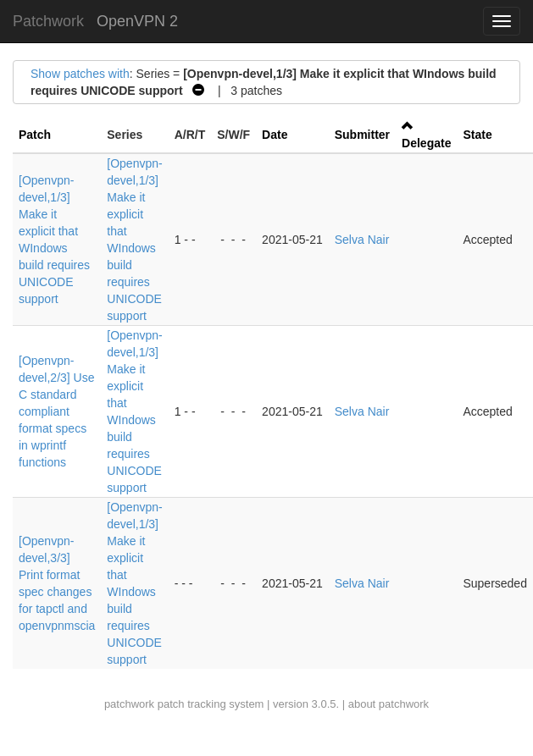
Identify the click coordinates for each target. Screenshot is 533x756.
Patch (35, 135)
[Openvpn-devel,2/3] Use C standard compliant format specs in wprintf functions (57, 411)
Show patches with (80, 74)
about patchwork (389, 704)
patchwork (129, 704)
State (477, 135)
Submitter (362, 135)
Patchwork (48, 21)
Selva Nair (362, 240)
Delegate (426, 143)
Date (275, 135)
